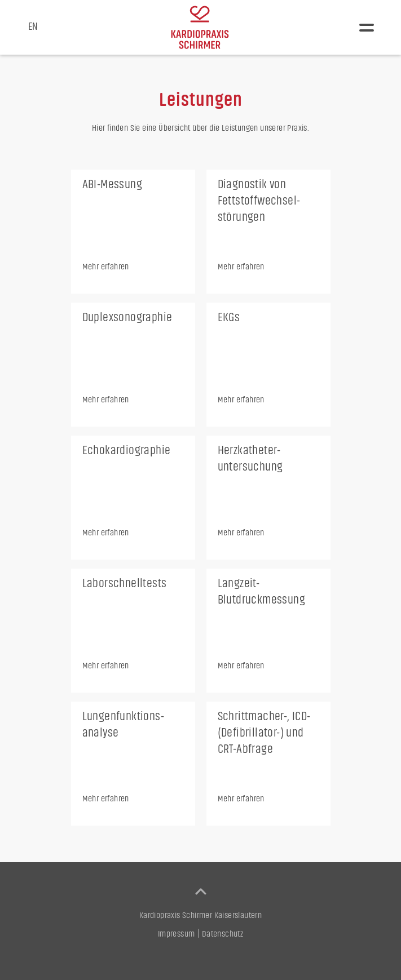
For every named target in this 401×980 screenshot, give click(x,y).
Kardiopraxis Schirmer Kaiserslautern (200, 915)
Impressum (177, 934)
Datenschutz (222, 934)
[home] (200, 27)
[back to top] (201, 891)
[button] (367, 28)
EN (33, 27)
